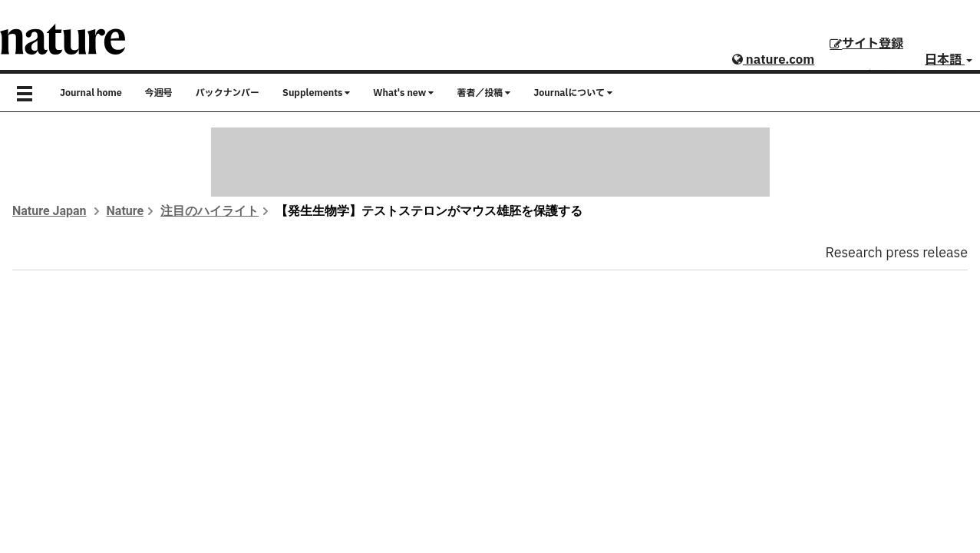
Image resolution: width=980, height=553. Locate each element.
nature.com (773, 60)
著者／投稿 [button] (483, 93)
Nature (125, 211)
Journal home (91, 93)
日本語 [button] (949, 60)
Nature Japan (49, 211)
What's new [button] (403, 93)
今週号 (159, 93)
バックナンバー (228, 93)
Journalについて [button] (573, 93)
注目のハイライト (210, 211)
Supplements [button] (316, 93)
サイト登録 (866, 44)
